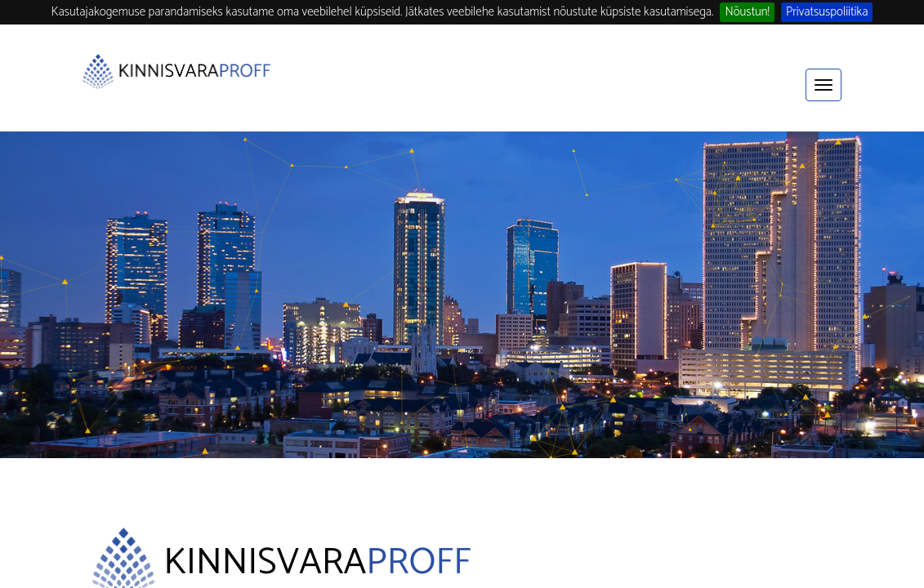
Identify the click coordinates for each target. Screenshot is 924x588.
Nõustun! (747, 12)
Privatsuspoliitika (827, 12)
